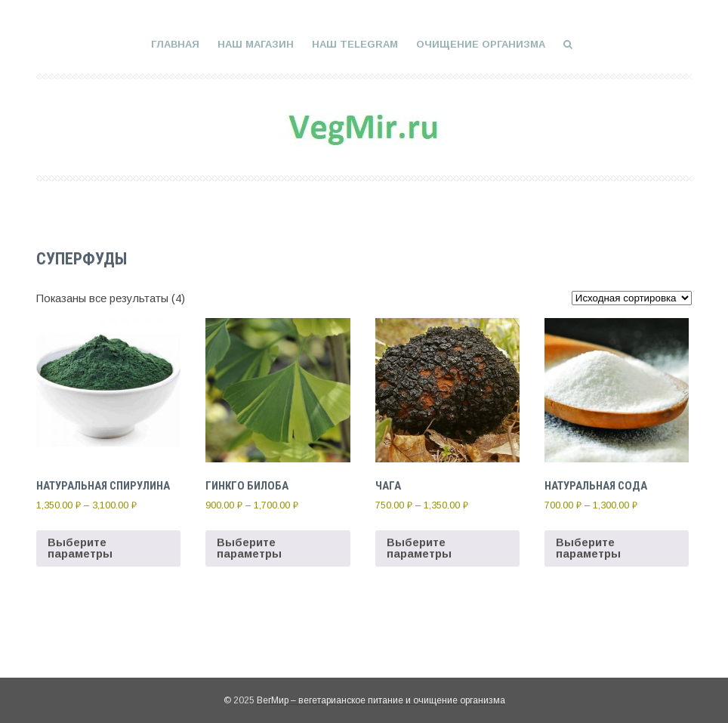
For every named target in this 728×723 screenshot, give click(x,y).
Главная (175, 44)
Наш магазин (256, 44)
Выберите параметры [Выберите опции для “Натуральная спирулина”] (80, 547)
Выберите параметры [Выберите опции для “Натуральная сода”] (588, 547)
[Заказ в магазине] (632, 298)
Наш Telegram (355, 44)
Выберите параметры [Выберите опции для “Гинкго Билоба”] (249, 547)
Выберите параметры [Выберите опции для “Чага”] (418, 547)
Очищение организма (481, 44)
